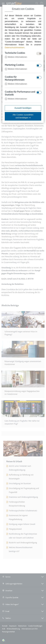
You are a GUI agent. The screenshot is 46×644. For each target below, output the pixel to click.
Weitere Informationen (16, 57)
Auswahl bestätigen (23, 108)
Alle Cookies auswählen (23, 116)
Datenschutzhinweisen (15, 48)
